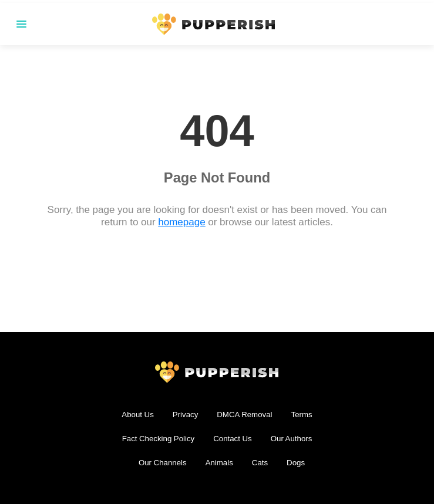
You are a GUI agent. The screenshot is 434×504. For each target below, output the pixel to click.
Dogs (296, 463)
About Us (137, 415)
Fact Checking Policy (159, 439)
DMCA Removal (244, 415)
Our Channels (163, 463)
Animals (219, 463)
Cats (260, 463)
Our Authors (292, 439)
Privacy (186, 415)
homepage (182, 222)
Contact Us (232, 439)
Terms (302, 415)
